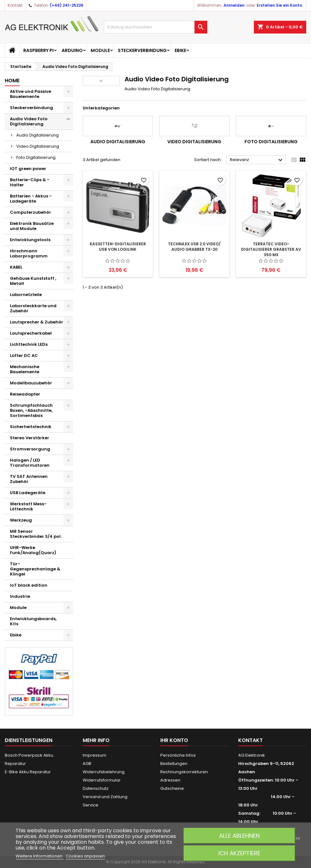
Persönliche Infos (178, 755)
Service (91, 805)
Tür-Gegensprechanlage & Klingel (35, 569)
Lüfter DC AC (24, 356)
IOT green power (28, 169)
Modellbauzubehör (31, 383)
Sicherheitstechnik (31, 427)
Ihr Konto (174, 740)
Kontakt (15, 5)
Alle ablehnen (239, 836)
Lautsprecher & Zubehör (37, 322)
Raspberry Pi (38, 50)
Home (12, 81)
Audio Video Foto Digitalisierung (29, 121)
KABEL (16, 267)
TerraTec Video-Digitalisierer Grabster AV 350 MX (271, 249)
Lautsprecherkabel (31, 333)
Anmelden (234, 5)
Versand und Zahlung (105, 797)
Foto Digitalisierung (36, 157)
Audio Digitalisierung (38, 135)
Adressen (170, 780)
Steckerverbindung (142, 50)
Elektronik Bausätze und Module (32, 226)
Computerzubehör (30, 212)
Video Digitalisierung (38, 146)
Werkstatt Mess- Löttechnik (28, 506)
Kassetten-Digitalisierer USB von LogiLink (118, 247)
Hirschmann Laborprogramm (29, 253)
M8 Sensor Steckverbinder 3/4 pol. (36, 534)
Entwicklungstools (30, 240)
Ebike (180, 50)
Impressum (95, 755)
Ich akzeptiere (239, 853)
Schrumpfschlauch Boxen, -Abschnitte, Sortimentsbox (31, 410)
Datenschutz (96, 788)
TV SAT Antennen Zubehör (29, 479)
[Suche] (156, 27)
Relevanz (257, 160)
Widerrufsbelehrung (104, 772)
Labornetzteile (26, 295)
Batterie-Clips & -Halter (30, 182)
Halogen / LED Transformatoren (30, 463)
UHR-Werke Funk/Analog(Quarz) (33, 550)
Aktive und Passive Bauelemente (30, 94)
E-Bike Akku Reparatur (28, 772)
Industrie (20, 596)
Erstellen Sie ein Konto (279, 5)
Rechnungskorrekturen (184, 772)
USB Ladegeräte (28, 493)
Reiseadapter (25, 394)
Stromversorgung (30, 449)
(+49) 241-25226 (67, 5)
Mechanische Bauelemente (25, 369)
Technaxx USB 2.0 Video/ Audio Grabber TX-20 (194, 247)
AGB (87, 764)
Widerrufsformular (102, 780)
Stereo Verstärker (30, 438)
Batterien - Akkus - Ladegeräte (31, 199)
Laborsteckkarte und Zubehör (33, 308)
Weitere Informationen (40, 856)
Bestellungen (174, 764)
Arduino (72, 50)
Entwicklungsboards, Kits (33, 621)
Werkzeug (21, 520)
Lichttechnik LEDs (29, 344)
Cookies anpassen (85, 856)
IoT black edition (29, 585)
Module (100, 50)
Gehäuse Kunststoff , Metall (33, 281)
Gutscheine (172, 788)
